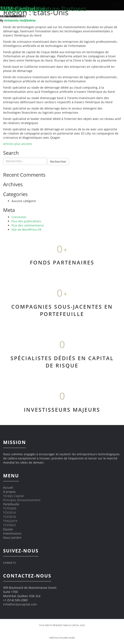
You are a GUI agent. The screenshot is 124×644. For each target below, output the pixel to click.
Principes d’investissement (22, 500)
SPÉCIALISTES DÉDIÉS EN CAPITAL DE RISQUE (62, 362)
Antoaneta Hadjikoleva (20, 20)
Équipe (8, 529)
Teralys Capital (13, 496)
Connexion (19, 217)
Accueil (8, 487)
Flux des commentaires (28, 225)
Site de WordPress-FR (26, 230)
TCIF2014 (9, 513)
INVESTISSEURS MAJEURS (62, 410)
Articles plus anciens (18, 144)
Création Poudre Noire (62, 638)
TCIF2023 (9, 525)
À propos (9, 492)
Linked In (10, 563)
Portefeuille (11, 504)
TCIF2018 (9, 517)
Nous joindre (12, 538)
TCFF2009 (10, 508)
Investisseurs (12, 533)
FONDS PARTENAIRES (62, 262)
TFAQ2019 (10, 521)
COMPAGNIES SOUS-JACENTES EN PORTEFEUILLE (62, 310)
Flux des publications (26, 221)
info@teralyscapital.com (20, 604)
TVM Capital (18, 9)
